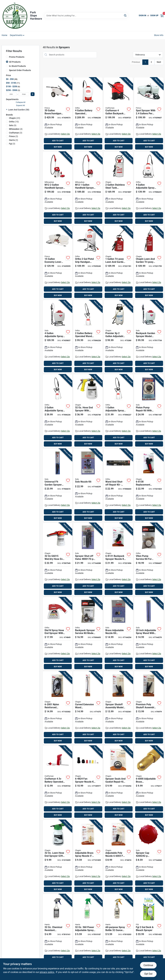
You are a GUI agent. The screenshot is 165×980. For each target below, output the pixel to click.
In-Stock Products (17, 66)
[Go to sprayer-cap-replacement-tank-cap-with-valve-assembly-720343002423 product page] (149, 856)
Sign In (142, 15)
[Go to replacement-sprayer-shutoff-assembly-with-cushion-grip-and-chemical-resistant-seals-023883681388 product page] (149, 485)
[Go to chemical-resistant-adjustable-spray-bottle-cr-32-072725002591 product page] (58, 931)
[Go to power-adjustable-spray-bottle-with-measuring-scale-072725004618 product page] (88, 931)
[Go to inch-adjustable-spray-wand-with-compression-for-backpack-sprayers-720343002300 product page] (149, 634)
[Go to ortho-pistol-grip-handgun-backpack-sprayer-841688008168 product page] (88, 263)
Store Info (159, 35)
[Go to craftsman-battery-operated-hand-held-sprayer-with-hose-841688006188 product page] (58, 782)
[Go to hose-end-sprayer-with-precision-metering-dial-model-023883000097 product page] (88, 411)
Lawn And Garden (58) (19, 110)
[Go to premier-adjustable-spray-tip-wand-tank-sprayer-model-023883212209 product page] (118, 337)
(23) (15, 118)
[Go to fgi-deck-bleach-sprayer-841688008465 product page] (149, 931)
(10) (14, 122)
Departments (16, 35)
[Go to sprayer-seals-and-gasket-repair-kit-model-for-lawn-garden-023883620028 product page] (118, 782)
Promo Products (17, 57)
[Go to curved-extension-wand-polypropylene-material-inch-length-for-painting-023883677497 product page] (88, 708)
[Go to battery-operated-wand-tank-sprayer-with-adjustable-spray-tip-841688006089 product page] (88, 337)
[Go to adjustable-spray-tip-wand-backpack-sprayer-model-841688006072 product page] (149, 188)
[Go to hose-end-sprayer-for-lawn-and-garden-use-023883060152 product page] (58, 559)
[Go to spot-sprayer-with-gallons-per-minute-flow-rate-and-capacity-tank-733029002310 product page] (149, 114)
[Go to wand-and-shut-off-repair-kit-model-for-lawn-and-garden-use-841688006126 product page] (118, 485)
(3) (16, 133)
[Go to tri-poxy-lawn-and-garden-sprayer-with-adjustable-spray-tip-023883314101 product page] (118, 263)
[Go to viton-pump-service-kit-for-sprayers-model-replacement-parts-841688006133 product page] (149, 559)
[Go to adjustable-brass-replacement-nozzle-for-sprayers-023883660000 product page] (149, 782)
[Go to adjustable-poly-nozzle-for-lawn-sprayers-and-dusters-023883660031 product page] (118, 856)
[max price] (24, 94)
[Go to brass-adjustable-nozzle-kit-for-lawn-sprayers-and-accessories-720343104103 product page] (118, 634)
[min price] (11, 94)
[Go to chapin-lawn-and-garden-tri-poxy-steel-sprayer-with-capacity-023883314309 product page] (149, 263)
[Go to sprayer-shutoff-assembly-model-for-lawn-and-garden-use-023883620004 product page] (118, 708)
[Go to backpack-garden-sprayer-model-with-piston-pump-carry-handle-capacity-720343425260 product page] (149, 337)
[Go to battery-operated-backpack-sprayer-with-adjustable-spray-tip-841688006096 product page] (88, 114)
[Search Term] (86, 16)
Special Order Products (20, 70)
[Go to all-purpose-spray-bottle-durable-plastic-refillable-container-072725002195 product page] (118, 931)
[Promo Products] (7, 57)
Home (5, 35)
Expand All (21, 105)
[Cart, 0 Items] (162, 16)
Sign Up (154, 15)
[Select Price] (33, 94)
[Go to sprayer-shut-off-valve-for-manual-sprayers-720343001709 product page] (88, 559)
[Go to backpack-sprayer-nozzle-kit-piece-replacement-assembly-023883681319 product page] (118, 559)
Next (159, 62)
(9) (13, 125)
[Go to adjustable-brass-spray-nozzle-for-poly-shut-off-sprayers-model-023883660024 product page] (88, 856)
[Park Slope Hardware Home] (15, 16)
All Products (15, 62)
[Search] (125, 15)
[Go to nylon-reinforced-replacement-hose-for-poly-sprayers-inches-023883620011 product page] (58, 708)
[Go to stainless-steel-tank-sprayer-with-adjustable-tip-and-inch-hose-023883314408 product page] (118, 188)
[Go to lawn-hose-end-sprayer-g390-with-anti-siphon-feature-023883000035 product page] (58, 856)
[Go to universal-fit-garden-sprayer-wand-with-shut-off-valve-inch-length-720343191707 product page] (58, 485)
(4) (16, 129)
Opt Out (148, 974)
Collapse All (21, 102)
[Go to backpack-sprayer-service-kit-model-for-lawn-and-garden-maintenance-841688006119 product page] (88, 634)
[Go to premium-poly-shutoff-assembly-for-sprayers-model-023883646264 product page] (149, 708)
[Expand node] (7, 110)
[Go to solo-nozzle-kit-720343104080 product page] (88, 485)
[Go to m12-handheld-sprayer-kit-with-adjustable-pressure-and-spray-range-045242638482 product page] (88, 188)
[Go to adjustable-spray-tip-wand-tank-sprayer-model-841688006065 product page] (58, 411)
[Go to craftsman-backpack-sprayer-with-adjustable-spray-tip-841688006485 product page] (118, 114)
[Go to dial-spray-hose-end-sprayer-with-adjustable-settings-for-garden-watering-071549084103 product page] (58, 634)
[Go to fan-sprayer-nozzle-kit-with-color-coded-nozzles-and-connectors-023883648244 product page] (88, 782)
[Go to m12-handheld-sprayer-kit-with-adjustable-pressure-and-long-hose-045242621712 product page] (58, 188)
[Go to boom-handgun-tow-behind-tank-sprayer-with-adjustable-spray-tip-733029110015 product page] (58, 114)
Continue (148, 965)
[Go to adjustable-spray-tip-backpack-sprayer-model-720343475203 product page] (58, 337)
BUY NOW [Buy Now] (58, 147)
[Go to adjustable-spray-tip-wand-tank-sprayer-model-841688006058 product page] (118, 411)
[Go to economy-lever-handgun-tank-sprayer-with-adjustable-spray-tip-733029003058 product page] (58, 263)
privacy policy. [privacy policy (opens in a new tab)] (47, 972)
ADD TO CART (58, 141)
